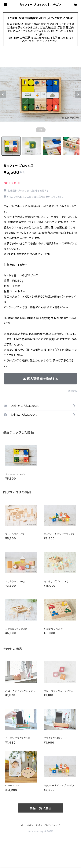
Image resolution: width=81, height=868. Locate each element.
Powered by (41, 831)
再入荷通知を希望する (40, 379)
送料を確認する (40, 191)
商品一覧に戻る (41, 808)
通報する (73, 391)
